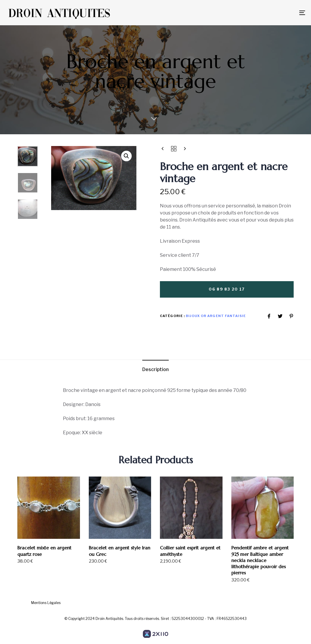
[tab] (155, 370)
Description (155, 369)
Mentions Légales (46, 603)
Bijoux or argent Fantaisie (216, 316)
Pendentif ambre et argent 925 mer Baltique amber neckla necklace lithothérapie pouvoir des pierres (260, 560)
